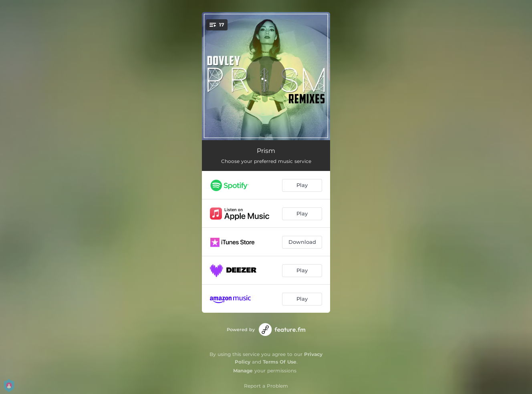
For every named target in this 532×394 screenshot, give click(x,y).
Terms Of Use (280, 362)
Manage (243, 371)
